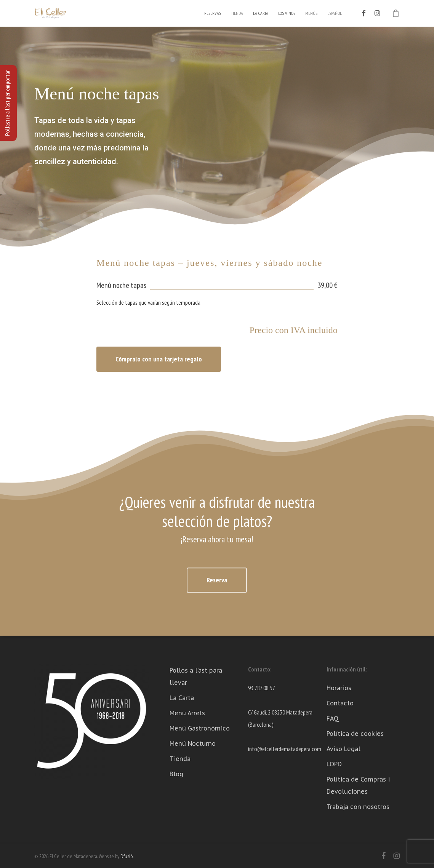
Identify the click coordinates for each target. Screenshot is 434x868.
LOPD (334, 764)
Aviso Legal (344, 749)
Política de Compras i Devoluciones (358, 785)
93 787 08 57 (262, 688)
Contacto (340, 703)
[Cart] (396, 13)
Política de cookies (355, 734)
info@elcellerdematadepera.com (285, 749)
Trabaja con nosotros (358, 807)
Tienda (180, 759)
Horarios (339, 688)
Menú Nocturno (193, 743)
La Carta (182, 698)
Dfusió (127, 856)
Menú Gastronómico (200, 728)
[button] (159, 359)
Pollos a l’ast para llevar (196, 676)
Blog (176, 774)
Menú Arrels (187, 713)
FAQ (333, 718)
